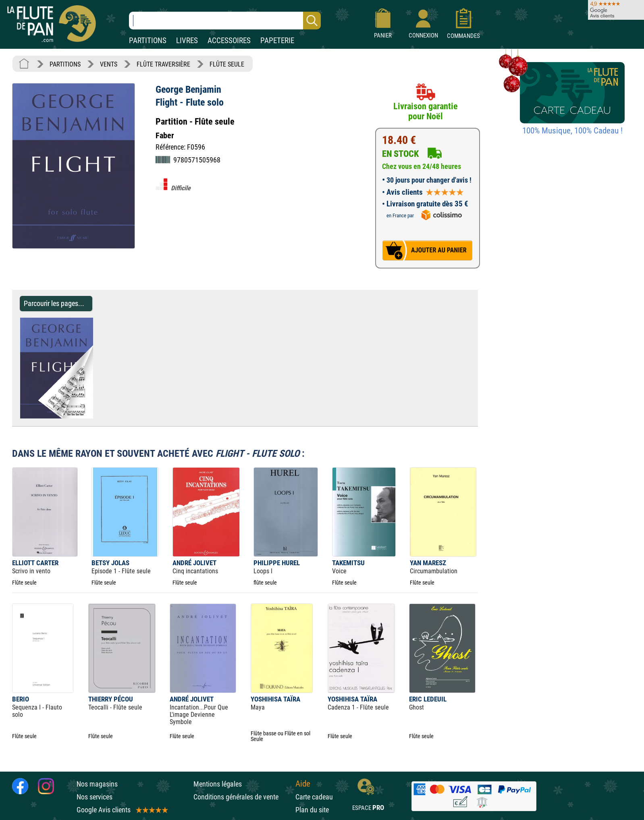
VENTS (109, 64)
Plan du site (312, 810)
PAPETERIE (277, 41)
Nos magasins (97, 784)
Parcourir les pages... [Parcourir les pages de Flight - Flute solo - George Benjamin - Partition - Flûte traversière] (54, 303)
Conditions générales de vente (242, 797)
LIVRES (187, 41)
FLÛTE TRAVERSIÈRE (163, 64)
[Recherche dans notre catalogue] (225, 21)
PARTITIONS (148, 41)
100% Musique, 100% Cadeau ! (572, 131)
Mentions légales (218, 784)
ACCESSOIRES (229, 41)
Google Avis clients (122, 810)
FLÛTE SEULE (227, 64)
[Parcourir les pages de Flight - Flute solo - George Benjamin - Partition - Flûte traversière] (97, 416)
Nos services (95, 797)
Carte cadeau (314, 797)
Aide (303, 784)
